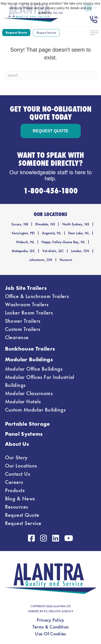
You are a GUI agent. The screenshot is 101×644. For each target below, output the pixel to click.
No (61, 13)
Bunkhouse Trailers (30, 349)
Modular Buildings (29, 359)
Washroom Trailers (27, 304)
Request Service (23, 523)
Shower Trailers (23, 321)
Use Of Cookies (50, 634)
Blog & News (20, 499)
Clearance (17, 337)
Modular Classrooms (29, 393)
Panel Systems (24, 434)
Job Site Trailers (26, 288)
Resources (17, 507)
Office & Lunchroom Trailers (37, 296)
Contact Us (18, 474)
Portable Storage (28, 424)
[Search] (51, 75)
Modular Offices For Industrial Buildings (40, 381)
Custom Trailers (23, 329)
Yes (55, 13)
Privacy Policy (50, 620)
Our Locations (21, 466)
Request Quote (22, 515)
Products (15, 490)
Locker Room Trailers (29, 313)
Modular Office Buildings (34, 369)
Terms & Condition (50, 627)
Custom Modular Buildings (35, 410)
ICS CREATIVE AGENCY (58, 611)
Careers (14, 482)
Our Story (16, 457)
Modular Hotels (23, 401)
